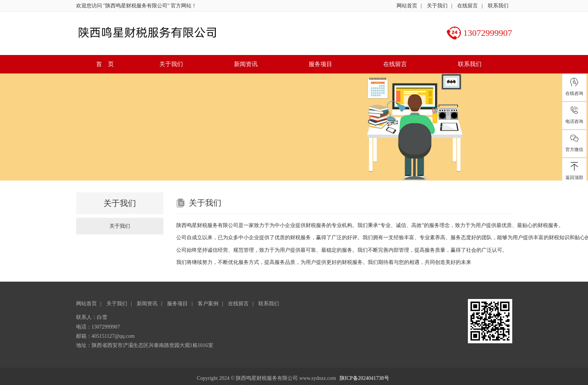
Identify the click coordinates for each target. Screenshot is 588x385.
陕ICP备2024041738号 (364, 378)
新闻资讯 (246, 64)
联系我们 (498, 6)
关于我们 (437, 6)
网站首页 (407, 6)
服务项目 (320, 64)
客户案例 (208, 304)
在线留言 (468, 6)
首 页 (105, 64)
